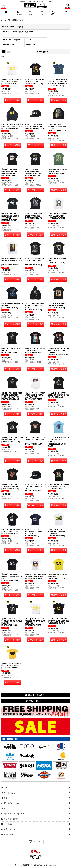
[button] (3, 6)
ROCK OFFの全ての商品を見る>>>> (18, 32)
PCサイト (37, 842)
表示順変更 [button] (43, 52)
